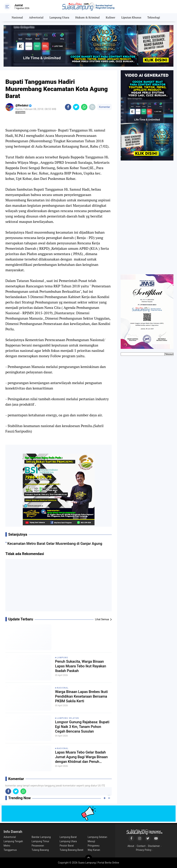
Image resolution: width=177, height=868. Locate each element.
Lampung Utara (59, 17)
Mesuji (91, 841)
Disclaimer (154, 846)
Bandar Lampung (41, 837)
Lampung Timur (40, 841)
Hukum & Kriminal (88, 17)
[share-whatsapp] (84, 107)
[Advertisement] (59, 586)
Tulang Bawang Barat (72, 850)
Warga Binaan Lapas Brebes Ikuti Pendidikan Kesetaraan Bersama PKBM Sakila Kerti (81, 696)
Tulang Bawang (40, 850)
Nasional (17, 17)
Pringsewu (94, 846)
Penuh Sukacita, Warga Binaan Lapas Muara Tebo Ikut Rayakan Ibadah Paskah (81, 666)
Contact (141, 846)
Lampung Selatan (68, 718)
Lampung (62, 658)
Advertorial (36, 17)
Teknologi (154, 17)
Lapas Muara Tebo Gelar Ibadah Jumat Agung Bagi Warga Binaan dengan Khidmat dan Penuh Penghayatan (81, 757)
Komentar (104, 107)
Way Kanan (94, 850)
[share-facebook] (68, 107)
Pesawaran (38, 846)
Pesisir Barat (67, 846)
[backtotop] (89, 858)
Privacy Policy (144, 850)
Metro (7, 846)
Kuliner (111, 17)
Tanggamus (10, 850)
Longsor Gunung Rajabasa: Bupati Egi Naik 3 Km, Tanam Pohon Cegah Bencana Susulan (82, 727)
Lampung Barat (68, 837)
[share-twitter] (76, 107)
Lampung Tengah (13, 841)
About (131, 846)
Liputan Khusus (131, 17)
